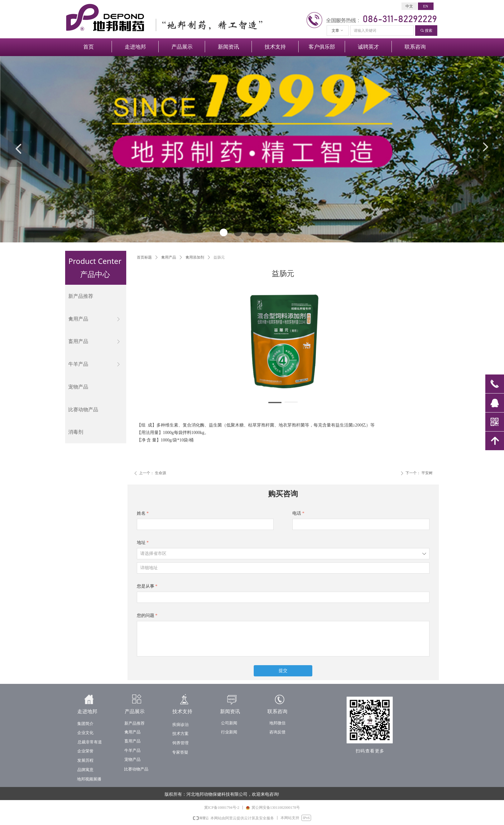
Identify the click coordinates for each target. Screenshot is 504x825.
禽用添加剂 (195, 257)
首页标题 (144, 257)
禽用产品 (169, 257)
